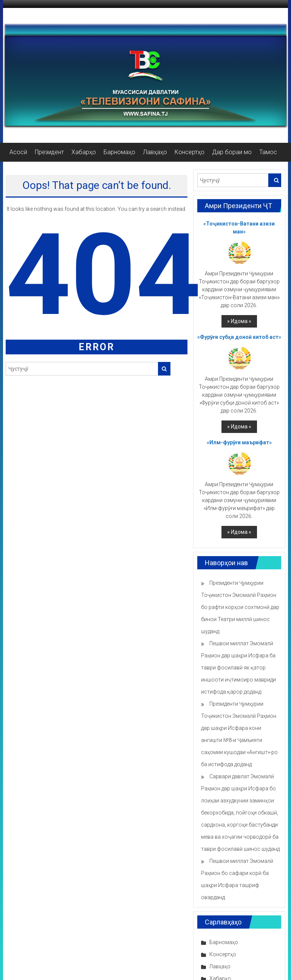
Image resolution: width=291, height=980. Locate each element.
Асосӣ (18, 152)
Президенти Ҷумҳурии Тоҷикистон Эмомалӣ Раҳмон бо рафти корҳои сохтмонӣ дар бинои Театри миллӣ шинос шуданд (240, 607)
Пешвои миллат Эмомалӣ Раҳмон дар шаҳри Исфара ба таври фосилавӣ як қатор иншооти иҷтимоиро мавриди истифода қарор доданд (238, 668)
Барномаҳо (119, 152)
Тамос (268, 152)
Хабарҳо (84, 152)
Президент (49, 152)
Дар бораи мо (232, 152)
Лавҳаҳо (155, 152)
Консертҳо (190, 152)
